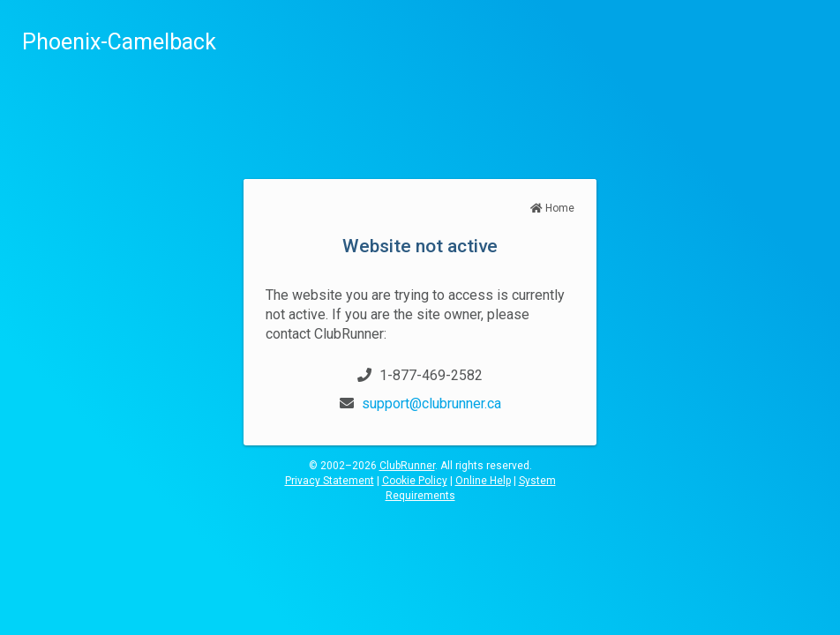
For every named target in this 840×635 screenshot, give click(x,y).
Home (552, 208)
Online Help (483, 481)
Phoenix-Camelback (119, 42)
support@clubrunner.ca (431, 403)
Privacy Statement (330, 481)
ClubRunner (407, 466)
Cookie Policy (415, 481)
